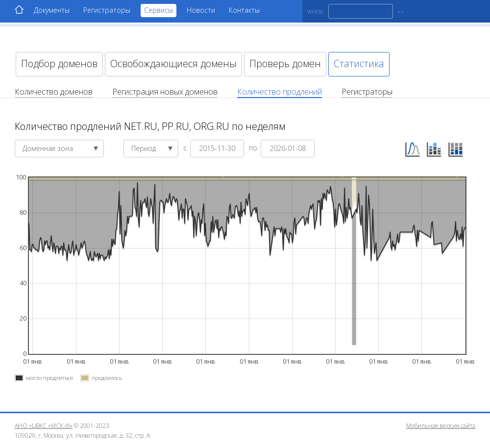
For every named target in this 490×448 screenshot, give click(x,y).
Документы (52, 10)
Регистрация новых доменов (165, 92)
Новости (201, 10)
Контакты (244, 10)
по (254, 147)
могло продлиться (49, 378)
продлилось (107, 378)
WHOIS (315, 12)
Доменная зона (61, 148)
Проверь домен (285, 63)
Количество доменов (54, 92)
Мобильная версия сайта (441, 426)
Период (152, 148)
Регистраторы (107, 10)
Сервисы (159, 10)
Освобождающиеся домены (173, 63)
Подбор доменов (59, 63)
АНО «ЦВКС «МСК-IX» (44, 426)
